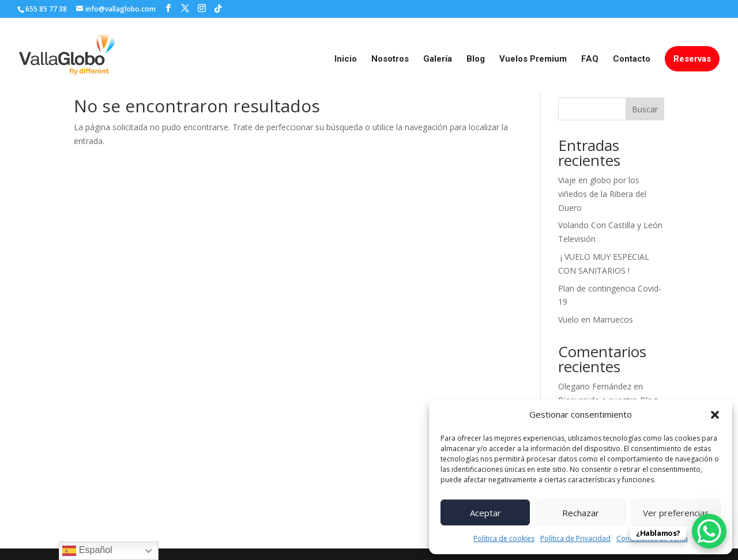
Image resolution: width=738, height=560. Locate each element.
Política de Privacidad (575, 538)
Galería (438, 59)
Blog (476, 59)
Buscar (645, 109)
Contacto (632, 59)
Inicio (346, 59)
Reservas (692, 59)
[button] (715, 415)
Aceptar (485, 513)
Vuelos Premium (533, 59)
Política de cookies (504, 538)
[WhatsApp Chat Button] (709, 531)
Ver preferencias (676, 513)
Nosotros (390, 59)
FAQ (590, 59)
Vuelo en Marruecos (596, 319)
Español (87, 551)
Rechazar (581, 513)
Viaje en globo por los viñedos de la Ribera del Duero (602, 194)
